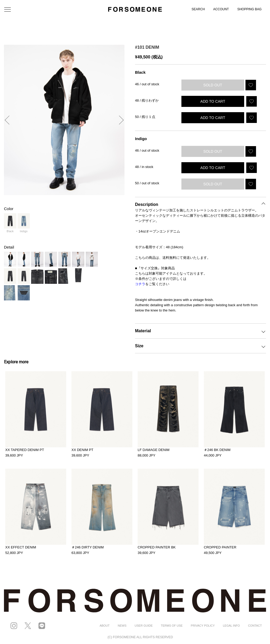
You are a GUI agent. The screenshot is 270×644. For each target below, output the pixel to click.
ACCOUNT (221, 9)
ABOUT (105, 626)
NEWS (122, 626)
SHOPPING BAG (249, 9)
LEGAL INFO (231, 626)
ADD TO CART (213, 101)
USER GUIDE (144, 626)
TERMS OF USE (172, 626)
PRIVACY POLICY (203, 626)
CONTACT (255, 626)
